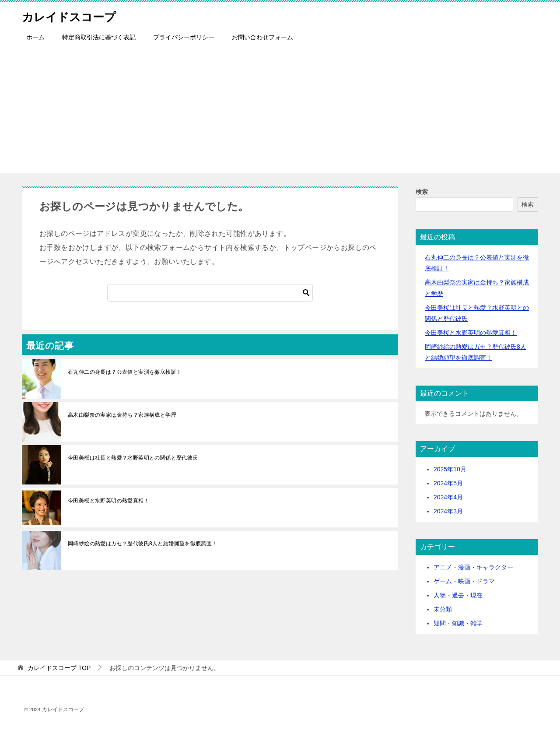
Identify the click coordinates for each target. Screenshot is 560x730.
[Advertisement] (280, 112)
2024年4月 (448, 497)
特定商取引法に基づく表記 (99, 37)
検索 (422, 192)
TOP (59, 668)
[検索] (210, 293)
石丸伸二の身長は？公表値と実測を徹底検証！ (125, 372)
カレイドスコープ (76, 15)
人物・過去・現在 (458, 595)
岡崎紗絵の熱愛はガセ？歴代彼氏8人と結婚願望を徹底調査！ (143, 544)
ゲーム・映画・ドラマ (464, 581)
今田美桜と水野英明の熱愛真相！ (108, 501)
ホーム (35, 37)
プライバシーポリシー (184, 37)
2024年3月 (448, 511)
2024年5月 (448, 483)
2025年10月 (450, 469)
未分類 (443, 609)
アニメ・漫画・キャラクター (473, 567)
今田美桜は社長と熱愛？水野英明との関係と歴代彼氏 (133, 458)
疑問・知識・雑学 (458, 623)
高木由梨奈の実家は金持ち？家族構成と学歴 (122, 415)
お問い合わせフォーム (262, 37)
